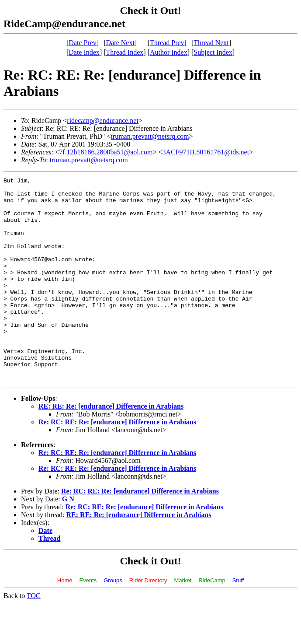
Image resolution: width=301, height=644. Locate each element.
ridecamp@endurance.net (103, 121)
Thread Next (211, 43)
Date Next (120, 43)
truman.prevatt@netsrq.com (150, 136)
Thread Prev (167, 43)
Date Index (84, 52)
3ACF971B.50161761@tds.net (206, 152)
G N (68, 540)
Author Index (169, 52)
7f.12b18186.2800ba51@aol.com (106, 152)
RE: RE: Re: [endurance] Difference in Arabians (111, 447)
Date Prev (83, 43)
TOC (34, 636)
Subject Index (213, 52)
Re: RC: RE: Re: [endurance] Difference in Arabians (117, 463)
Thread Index (125, 52)
